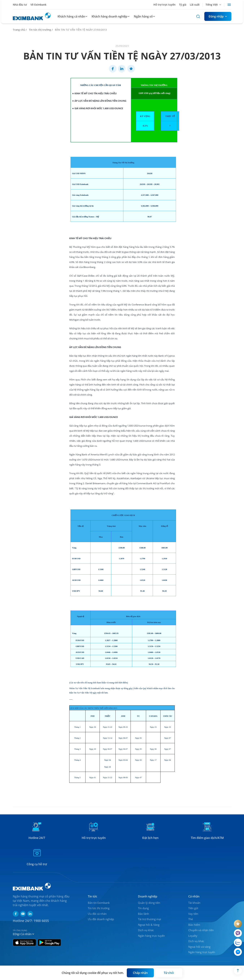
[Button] (218, 16)
